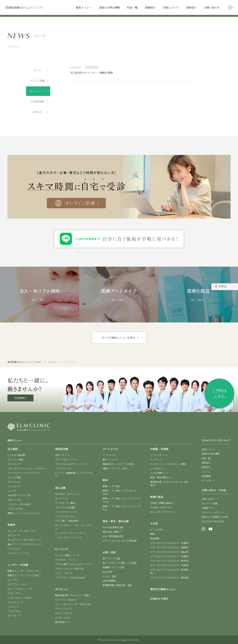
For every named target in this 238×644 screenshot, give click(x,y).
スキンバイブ (14, 464)
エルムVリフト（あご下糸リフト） (25, 540)
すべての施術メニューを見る (118, 338)
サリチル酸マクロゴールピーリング (73, 564)
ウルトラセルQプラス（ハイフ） (72, 464)
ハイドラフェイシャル (66, 512)
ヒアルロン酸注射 (16, 455)
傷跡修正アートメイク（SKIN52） (119, 464)
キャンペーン (37, 91)
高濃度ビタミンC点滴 (113, 567)
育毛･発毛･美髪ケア (113, 532)
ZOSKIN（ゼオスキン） (162, 507)
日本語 (221, 287)
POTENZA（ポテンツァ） (68, 494)
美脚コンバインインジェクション (24, 513)
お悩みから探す (159, 599)
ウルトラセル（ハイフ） (67, 459)
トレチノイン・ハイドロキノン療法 (168, 464)
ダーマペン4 (61, 498)
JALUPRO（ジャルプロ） (20, 495)
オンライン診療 (209, 503)
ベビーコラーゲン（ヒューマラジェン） (28, 468)
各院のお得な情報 (210, 454)
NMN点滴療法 (109, 581)
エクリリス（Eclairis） (66, 600)
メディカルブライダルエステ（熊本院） (170, 561)
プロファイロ (14, 500)
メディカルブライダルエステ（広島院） (170, 543)
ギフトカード (208, 480)
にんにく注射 (109, 576)
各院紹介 (206, 467)
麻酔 (152, 534)
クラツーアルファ (64, 609)
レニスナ (12, 491)
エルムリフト (14, 535)
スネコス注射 (14, 477)
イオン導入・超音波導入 (67, 521)
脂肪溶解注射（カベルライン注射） (73, 595)
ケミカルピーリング (65, 560)
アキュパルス (14, 611)
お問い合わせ (208, 499)
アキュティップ (15, 602)
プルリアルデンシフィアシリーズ (24, 473)
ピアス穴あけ (157, 529)
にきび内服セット (159, 473)
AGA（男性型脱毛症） (114, 536)
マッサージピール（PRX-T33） (70, 569)
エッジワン (13, 580)
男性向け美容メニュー (163, 589)
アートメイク (109, 455)
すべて (37, 70)
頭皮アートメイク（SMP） (116, 468)
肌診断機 (155, 538)
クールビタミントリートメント (71, 533)
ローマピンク (14, 615)
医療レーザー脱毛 (112, 486)
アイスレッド (14, 549)
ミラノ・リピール (64, 573)
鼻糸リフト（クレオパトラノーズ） (25, 544)
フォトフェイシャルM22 (19, 598)
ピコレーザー (14, 593)
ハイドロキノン (158, 468)
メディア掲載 (37, 81)
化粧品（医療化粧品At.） (163, 503)
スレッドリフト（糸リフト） (22, 531)
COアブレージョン (17, 584)
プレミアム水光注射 (65, 507)
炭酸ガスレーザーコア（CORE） (24, 575)
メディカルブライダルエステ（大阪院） (170, 565)
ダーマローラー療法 (65, 503)
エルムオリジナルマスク (163, 512)
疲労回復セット (63, 622)
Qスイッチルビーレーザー (21, 589)
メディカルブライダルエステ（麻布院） (170, 577)
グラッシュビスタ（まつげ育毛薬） (120, 541)
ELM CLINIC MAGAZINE (213, 521)
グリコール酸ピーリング (67, 555)
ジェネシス (13, 606)
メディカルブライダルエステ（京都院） (170, 556)
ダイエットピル (63, 617)
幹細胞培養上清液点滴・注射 (117, 585)
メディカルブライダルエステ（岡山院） (170, 552)
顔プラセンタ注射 (112, 558)
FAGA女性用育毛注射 (113, 527)
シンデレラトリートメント (68, 537)
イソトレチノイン (159, 455)
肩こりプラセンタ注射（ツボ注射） (120, 563)
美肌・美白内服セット (161, 477)
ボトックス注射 (15, 459)
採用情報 (20, 398)
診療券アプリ (208, 508)
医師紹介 (206, 463)
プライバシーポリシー (213, 512)
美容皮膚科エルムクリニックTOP (24, 362)
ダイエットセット (64, 613)
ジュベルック (14, 486)
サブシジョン (14, 482)
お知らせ (37, 112)
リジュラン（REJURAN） (20, 504)
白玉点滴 (107, 572)
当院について (208, 449)
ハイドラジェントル (65, 516)
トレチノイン (157, 459)
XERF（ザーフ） (63, 455)
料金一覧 (206, 458)
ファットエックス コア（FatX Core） (74, 604)
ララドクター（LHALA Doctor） (71, 577)
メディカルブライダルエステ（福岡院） (170, 547)
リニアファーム (63, 468)
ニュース (52, 362)
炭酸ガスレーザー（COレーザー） (25, 571)
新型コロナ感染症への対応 (215, 517)
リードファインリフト (19, 553)
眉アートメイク (110, 459)
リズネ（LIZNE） (16, 509)
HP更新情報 (37, 101)
